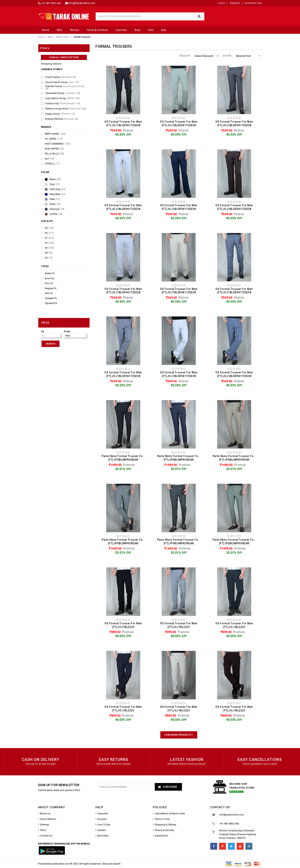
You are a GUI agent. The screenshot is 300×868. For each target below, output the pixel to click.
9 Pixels (52, 164)
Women (75, 30)
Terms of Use (162, 819)
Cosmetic (121, 30)
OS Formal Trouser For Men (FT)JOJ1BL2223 (123, 625)
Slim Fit (49, 293)
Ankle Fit (50, 273)
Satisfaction (161, 836)
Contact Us (46, 836)
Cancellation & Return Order (170, 813)
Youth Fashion (60, 77)
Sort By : (228, 56)
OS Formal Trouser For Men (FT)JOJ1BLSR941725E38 (123, 123)
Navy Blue (57, 194)
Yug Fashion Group (62, 98)
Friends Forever (65, 87)
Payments (103, 813)
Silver (55, 204)
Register (235, 3)
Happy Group (60, 114)
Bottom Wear (63, 37)
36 (49, 248)
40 (49, 258)
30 (49, 233)
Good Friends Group (62, 82)
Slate (55, 199)
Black (55, 179)
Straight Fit (51, 298)
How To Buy (104, 825)
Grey (55, 184)
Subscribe (170, 787)
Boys (138, 30)
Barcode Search (112, 864)
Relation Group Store (65, 109)
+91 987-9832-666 (51, 3)
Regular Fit (51, 288)
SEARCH (51, 344)
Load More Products (179, 735)
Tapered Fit (51, 303)
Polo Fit (49, 283)
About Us (45, 813)
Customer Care (253, 3)
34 (49, 243)
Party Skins (55, 134)
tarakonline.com (61, 864)
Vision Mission (48, 819)
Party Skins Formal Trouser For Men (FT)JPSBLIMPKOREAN (124, 458)
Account (102, 819)
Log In (221, 3)
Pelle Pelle (54, 154)
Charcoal (57, 209)
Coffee (56, 214)
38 (49, 253)
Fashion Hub (62, 104)
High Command (57, 144)
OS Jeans (54, 139)
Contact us (220, 807)
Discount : (185, 56)
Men (60, 30)
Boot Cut (50, 278)
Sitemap (45, 825)
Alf (49, 159)
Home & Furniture (97, 30)
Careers (102, 830)
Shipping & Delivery (165, 825)
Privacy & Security (164, 830)
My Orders (103, 836)
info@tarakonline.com (82, 3)
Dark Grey (57, 189)
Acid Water (54, 149)
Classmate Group (63, 93)
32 (49, 238)
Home (46, 30)
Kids (164, 30)
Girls (151, 30)
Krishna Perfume (62, 119)
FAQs (43, 830)
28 (49, 228)
